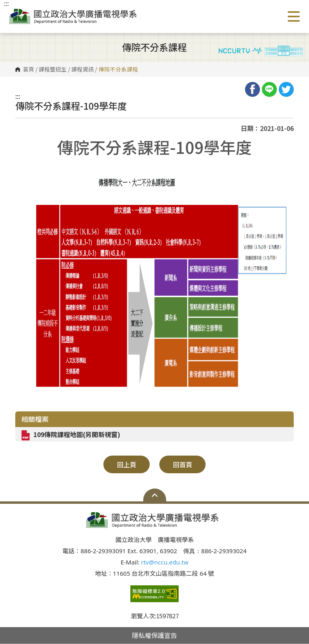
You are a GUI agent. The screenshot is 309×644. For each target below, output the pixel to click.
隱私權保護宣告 (154, 635)
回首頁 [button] (183, 464)
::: (18, 96)
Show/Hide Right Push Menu (294, 16)
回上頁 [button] (127, 464)
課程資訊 (82, 70)
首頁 (29, 70)
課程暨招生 (53, 70)
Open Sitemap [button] (155, 495)
